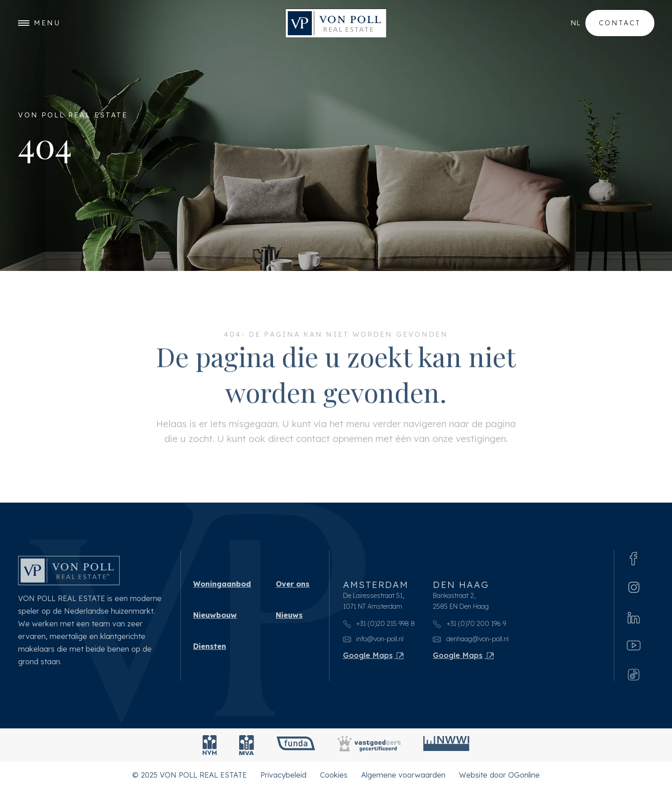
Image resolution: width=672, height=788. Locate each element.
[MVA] (247, 745)
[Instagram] (634, 587)
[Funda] (296, 745)
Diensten (210, 646)
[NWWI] (446, 745)
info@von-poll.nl (373, 639)
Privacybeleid (283, 775)
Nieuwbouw (215, 615)
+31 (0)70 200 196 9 (469, 624)
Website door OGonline (499, 775)
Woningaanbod (222, 584)
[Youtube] (634, 645)
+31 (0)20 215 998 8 (379, 624)
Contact (620, 23)
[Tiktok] (634, 674)
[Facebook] (634, 558)
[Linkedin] (634, 616)
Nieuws (289, 615)
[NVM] (210, 745)
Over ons (293, 584)
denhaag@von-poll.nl (471, 639)
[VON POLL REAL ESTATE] (336, 23)
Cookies (334, 775)
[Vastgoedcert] (369, 745)
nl (575, 23)
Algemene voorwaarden (403, 775)
